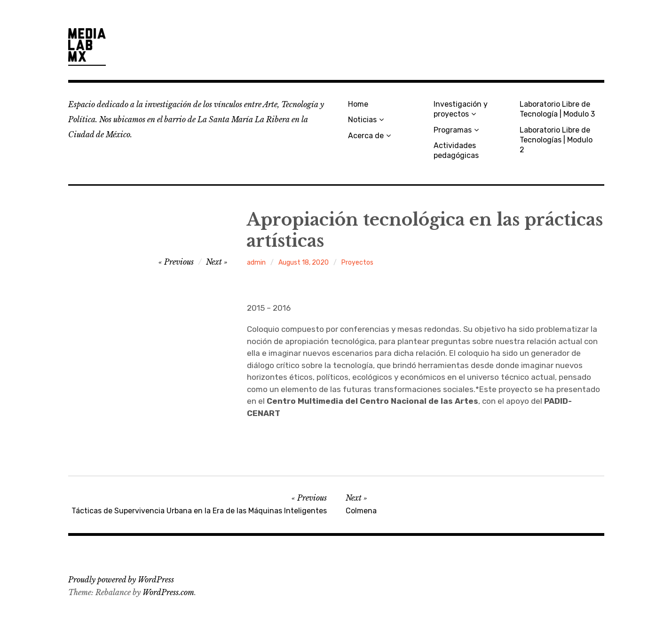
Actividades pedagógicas (456, 150)
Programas (453, 130)
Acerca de (366, 136)
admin (256, 263)
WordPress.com (168, 592)
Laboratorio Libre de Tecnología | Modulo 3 (557, 109)
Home (358, 104)
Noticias (362, 120)
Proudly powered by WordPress (121, 580)
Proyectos (357, 263)
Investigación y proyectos (461, 109)
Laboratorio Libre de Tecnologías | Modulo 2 (556, 140)
